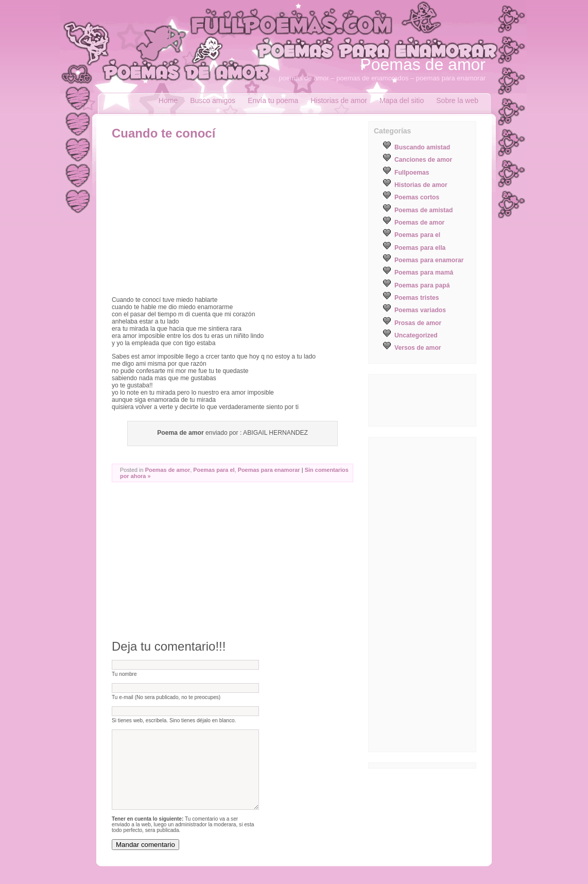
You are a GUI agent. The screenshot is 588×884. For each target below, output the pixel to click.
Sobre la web (457, 100)
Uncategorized (416, 335)
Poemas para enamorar (269, 470)
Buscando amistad (422, 147)
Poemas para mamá (424, 273)
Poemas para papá (422, 285)
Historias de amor (339, 100)
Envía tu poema (273, 100)
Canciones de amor (423, 160)
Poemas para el (214, 470)
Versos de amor (418, 348)
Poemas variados (420, 310)
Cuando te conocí (163, 133)
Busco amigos (213, 100)
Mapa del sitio (402, 100)
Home (168, 100)
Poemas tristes (417, 298)
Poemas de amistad (424, 210)
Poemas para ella (420, 248)
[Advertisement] (198, 218)
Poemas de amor (423, 64)
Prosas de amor (418, 323)
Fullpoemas (412, 173)
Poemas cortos (417, 197)
